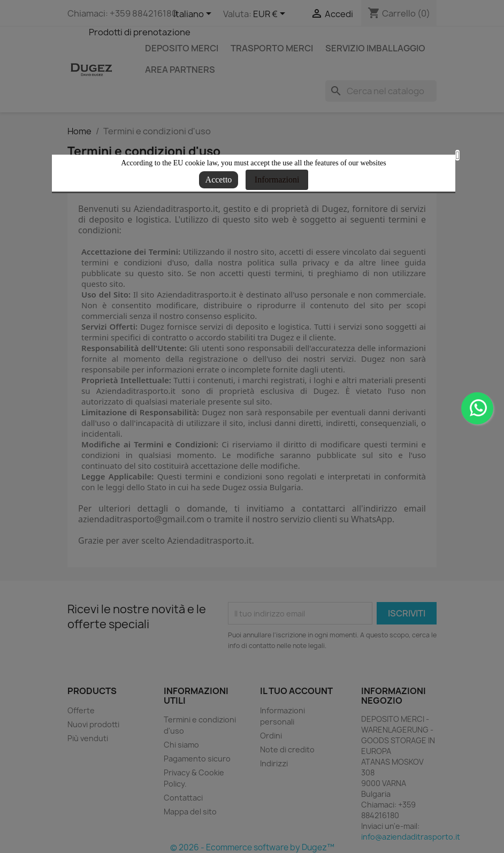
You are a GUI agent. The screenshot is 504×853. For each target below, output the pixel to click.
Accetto (219, 180)
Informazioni (277, 180)
